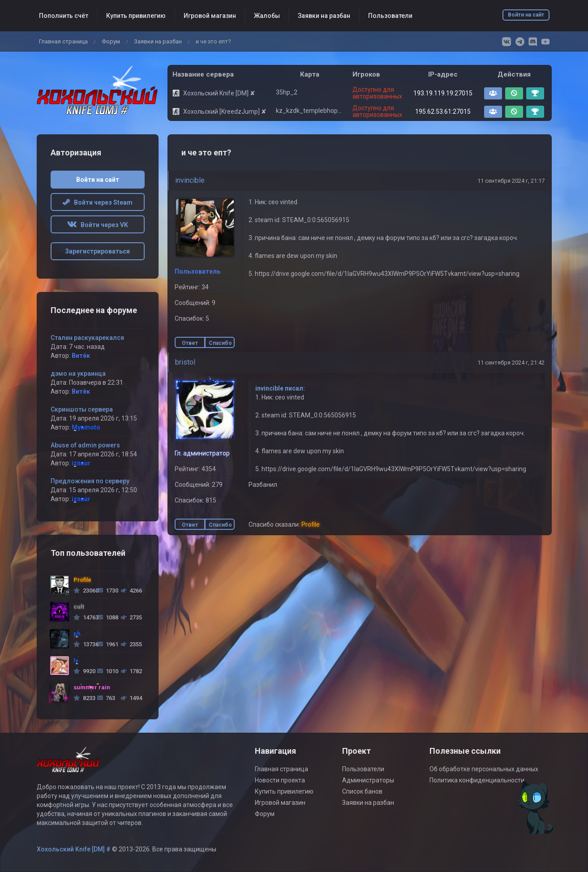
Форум (111, 41)
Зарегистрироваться (97, 251)
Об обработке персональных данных (484, 769)
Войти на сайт (526, 15)
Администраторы (368, 780)
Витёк (81, 356)
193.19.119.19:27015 (443, 93)
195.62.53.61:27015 (443, 112)
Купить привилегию (136, 16)
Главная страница (63, 41)
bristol (185, 362)
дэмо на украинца (78, 374)
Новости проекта (280, 780)
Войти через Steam (98, 202)
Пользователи (390, 16)
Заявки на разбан (324, 16)
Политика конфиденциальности (477, 780)
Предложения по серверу (90, 481)
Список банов (362, 791)
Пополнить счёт (64, 16)
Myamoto (86, 427)
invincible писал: (280, 388)
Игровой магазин (210, 16)
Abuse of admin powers (85, 445)
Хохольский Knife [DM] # (74, 849)
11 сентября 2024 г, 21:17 (511, 181)
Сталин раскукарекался (87, 338)
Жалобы (267, 16)
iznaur (81, 463)
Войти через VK (98, 225)
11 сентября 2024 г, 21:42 (511, 363)
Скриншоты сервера (82, 409)
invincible (190, 180)
